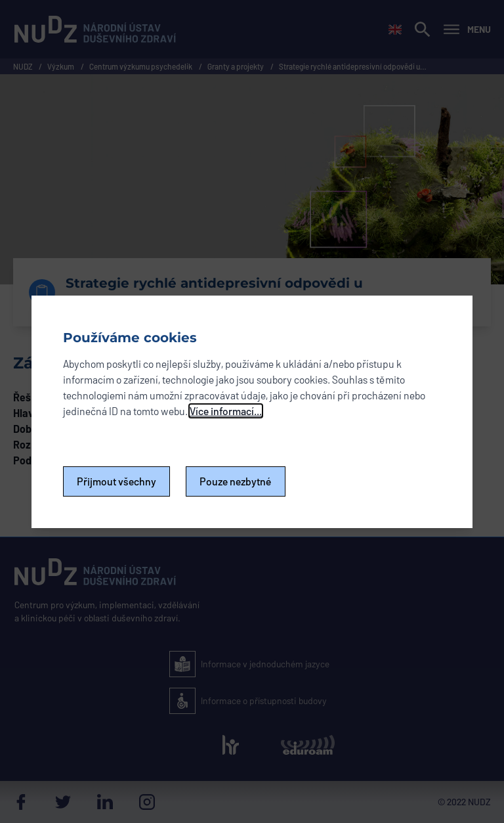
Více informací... (226, 411)
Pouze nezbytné (236, 481)
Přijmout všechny (116, 481)
